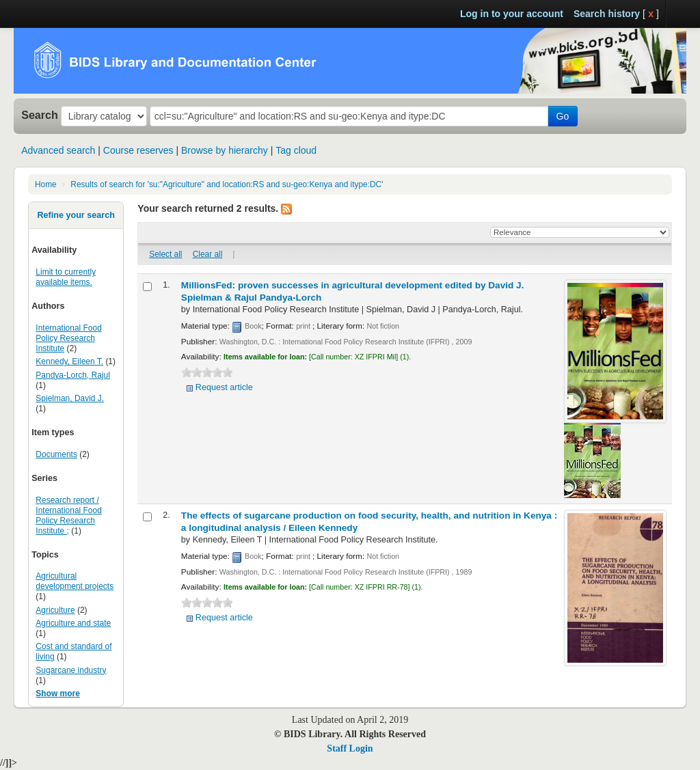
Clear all (208, 254)
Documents (56, 454)
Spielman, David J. (70, 398)
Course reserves (138, 150)
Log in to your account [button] (512, 14)
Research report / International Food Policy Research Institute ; (68, 515)
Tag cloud (296, 150)
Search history (607, 14)
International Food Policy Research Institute (68, 338)
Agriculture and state (73, 623)
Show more (58, 693)
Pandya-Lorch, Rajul (72, 375)
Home (46, 184)
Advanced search (58, 150)
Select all (165, 254)
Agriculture (55, 610)
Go (563, 116)
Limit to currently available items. (66, 277)
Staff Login (350, 748)
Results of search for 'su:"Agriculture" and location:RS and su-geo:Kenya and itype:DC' (227, 184)
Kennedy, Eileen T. (69, 361)
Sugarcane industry (71, 670)
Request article (224, 387)
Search (40, 115)
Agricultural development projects (75, 581)
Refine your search (76, 215)
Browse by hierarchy (225, 150)
